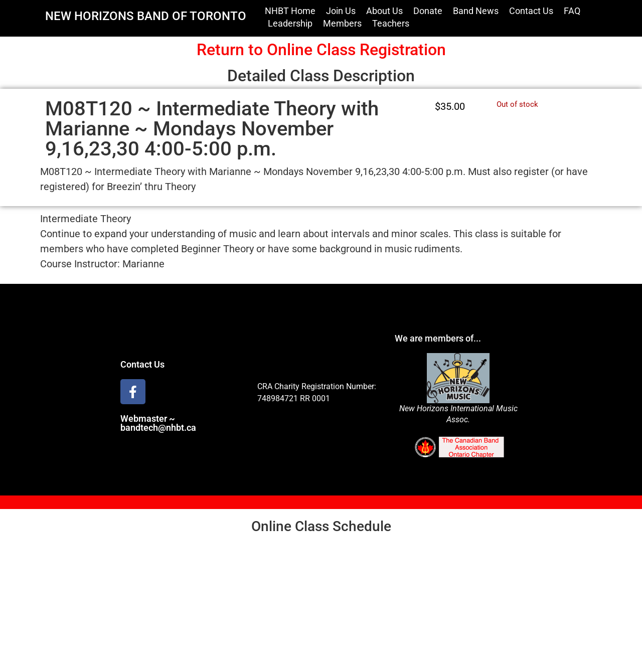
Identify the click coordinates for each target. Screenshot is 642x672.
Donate (428, 11)
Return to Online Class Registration (321, 50)
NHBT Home (290, 11)
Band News (476, 11)
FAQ (572, 11)
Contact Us (531, 11)
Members (342, 23)
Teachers (391, 23)
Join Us (341, 11)
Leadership (290, 23)
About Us (384, 11)
